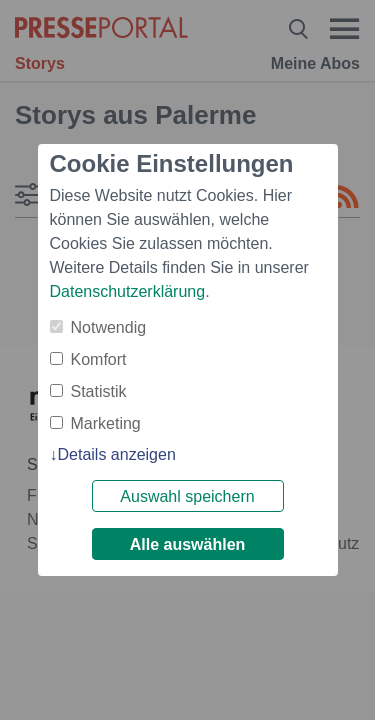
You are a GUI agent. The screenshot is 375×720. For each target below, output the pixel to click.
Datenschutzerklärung (128, 291)
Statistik (99, 391)
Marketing (106, 423)
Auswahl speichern (187, 496)
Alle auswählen (188, 544)
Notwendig (109, 327)
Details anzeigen (117, 454)
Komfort (99, 359)
